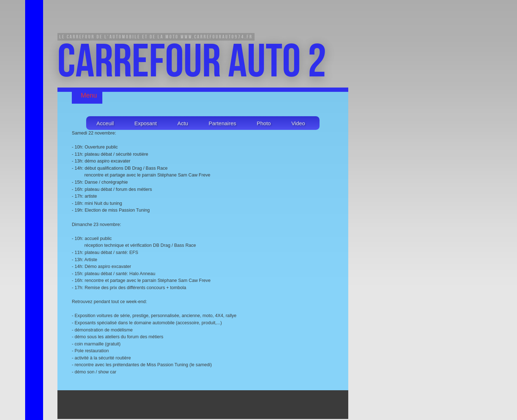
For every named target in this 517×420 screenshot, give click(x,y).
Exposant (146, 124)
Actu (183, 124)
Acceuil (105, 124)
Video (298, 124)
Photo (264, 124)
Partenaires (222, 124)
